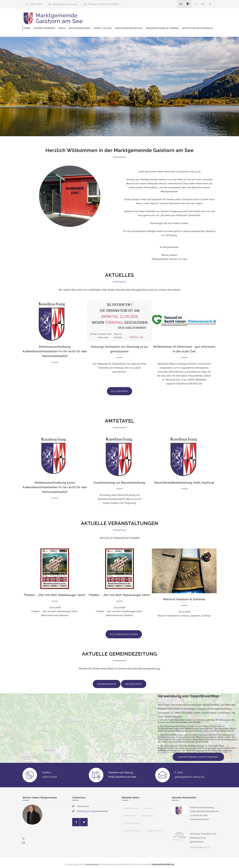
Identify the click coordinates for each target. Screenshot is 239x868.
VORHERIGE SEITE (107, 681)
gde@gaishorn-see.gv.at (65, 4)
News (124, 17)
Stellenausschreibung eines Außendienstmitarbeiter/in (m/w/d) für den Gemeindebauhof (55, 484)
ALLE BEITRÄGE (119, 388)
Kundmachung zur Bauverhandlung (119, 479)
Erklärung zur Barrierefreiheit (93, 808)
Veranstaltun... (133, 827)
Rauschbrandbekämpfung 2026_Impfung (184, 479)
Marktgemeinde (59, 21)
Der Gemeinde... (133, 820)
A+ (181, 4)
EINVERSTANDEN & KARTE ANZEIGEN (198, 754)
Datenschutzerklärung (163, 861)
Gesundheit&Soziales (191, 17)
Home (89, 17)
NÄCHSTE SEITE (134, 681)
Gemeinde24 (92, 861)
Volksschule (155, 827)
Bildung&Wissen (142, 17)
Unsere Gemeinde (106, 17)
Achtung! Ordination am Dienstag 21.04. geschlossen (203, 834)
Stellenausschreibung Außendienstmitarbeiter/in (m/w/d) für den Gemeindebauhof (55, 348)
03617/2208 (36, 4)
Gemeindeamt (132, 805)
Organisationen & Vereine (102, 25)
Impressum (83, 803)
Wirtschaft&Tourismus (137, 25)
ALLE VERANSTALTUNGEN (124, 631)
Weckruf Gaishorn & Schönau (184, 596)
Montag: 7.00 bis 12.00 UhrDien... (104, 4)
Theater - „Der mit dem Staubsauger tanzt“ (55, 592)
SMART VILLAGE (165, 17)
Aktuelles (148, 813)
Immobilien (130, 813)
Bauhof (149, 805)
